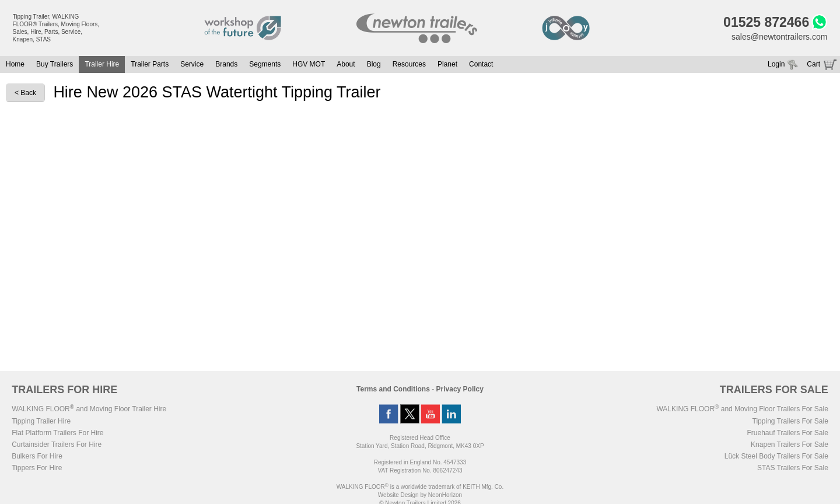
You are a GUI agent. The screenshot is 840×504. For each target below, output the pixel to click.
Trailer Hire (102, 64)
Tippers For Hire (37, 468)
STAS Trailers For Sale (793, 468)
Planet (447, 64)
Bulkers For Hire (37, 456)
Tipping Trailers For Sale (790, 421)
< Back (25, 93)
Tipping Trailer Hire (41, 421)
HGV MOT (309, 64)
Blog (374, 64)
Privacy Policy (460, 389)
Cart (813, 64)
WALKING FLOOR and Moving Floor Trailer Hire (89, 409)
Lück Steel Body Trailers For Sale (776, 456)
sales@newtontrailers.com (779, 37)
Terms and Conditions (393, 389)
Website (398, 495)
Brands (226, 64)
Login (776, 64)
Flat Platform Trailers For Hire (57, 433)
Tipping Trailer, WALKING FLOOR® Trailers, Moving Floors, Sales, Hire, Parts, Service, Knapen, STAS (56, 28)
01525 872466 (766, 22)
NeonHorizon (445, 495)
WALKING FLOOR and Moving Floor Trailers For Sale (742, 409)
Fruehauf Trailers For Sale (787, 433)
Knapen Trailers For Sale (790, 444)
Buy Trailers (55, 64)
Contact (481, 64)
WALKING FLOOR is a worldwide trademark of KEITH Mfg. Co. (420, 487)
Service (192, 64)
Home (15, 64)
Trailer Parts (150, 64)
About (346, 64)
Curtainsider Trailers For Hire (57, 444)
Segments (265, 64)
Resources (409, 64)
